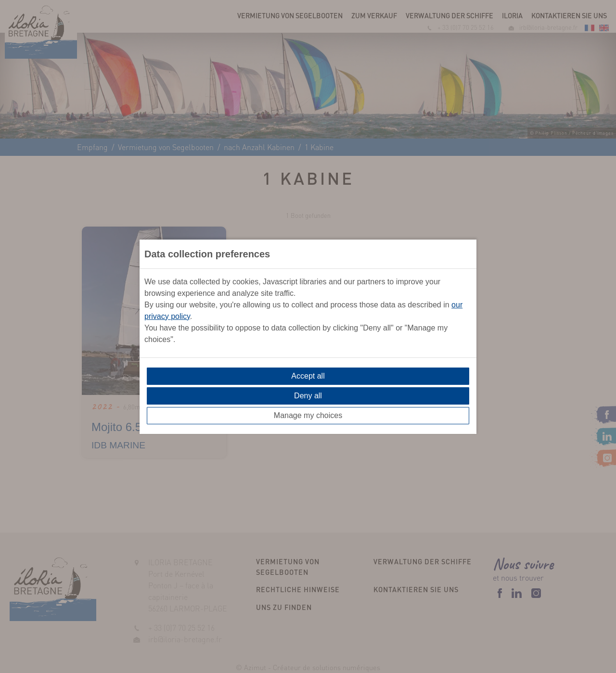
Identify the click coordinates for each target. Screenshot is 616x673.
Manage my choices (308, 415)
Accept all (308, 376)
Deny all (308, 396)
